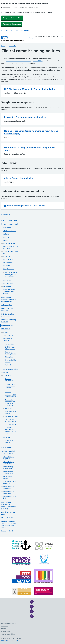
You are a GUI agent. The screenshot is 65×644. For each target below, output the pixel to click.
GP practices (7, 266)
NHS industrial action (9, 221)
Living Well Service (9, 243)
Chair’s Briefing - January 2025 (8, 492)
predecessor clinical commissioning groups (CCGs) (24, 61)
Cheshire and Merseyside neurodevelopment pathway (9, 505)
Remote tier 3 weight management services (25, 117)
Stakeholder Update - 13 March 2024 (10, 482)
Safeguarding (7, 305)
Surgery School (7, 531)
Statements (7, 375)
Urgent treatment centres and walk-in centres (9, 291)
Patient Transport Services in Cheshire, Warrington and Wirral (9, 524)
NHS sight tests (8, 283)
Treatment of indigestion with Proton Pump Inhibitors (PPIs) (10, 403)
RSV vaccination (8, 263)
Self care (6, 234)
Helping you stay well (10, 224)
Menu (31, 38)
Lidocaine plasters (11, 424)
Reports (6, 372)
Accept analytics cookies (12, 18)
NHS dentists (7, 280)
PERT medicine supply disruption (10, 420)
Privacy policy (6, 631)
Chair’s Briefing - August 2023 (8, 458)
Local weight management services (11, 386)
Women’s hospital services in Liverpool (9, 452)
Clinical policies (7, 325)
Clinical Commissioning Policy (19, 178)
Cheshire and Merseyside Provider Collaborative (9, 299)
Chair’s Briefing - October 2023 (8, 463)
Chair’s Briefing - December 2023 (8, 473)
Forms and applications (11, 369)
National (8, 365)
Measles (6, 240)
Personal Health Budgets (7, 310)
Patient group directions (8, 340)
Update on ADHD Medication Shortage (11, 396)
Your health (12, 46)
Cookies (4, 629)
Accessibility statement (8, 623)
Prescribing (6, 329)
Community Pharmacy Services (10, 353)
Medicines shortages (12, 416)
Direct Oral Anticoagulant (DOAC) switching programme (10, 430)
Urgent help (7, 228)
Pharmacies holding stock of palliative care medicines (11, 274)
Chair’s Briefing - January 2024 (8, 477)
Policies (6, 332)
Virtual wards (6, 448)
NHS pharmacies (9, 269)
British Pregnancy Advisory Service (10, 348)
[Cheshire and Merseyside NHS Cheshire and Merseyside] (12, 39)
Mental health (8, 286)
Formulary (7, 437)
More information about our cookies (15, 30)
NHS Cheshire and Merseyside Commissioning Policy (30, 89)
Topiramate (9, 408)
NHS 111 (6, 237)
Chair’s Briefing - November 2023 (8, 468)
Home (3, 46)
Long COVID (7, 256)
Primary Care (9, 357)
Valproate (8, 392)
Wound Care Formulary (9, 441)
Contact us (5, 626)
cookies (61, 36)
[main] (32, 293)
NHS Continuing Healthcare (8, 315)
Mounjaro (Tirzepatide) (9, 380)
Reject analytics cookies (12, 24)
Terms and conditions (8, 634)
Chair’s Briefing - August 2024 (8, 487)
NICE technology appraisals (10, 412)
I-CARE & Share (7, 518)
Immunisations (10, 344)
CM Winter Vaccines (10, 231)
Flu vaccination (8, 260)
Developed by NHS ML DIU (10, 640)
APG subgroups (8, 336)
